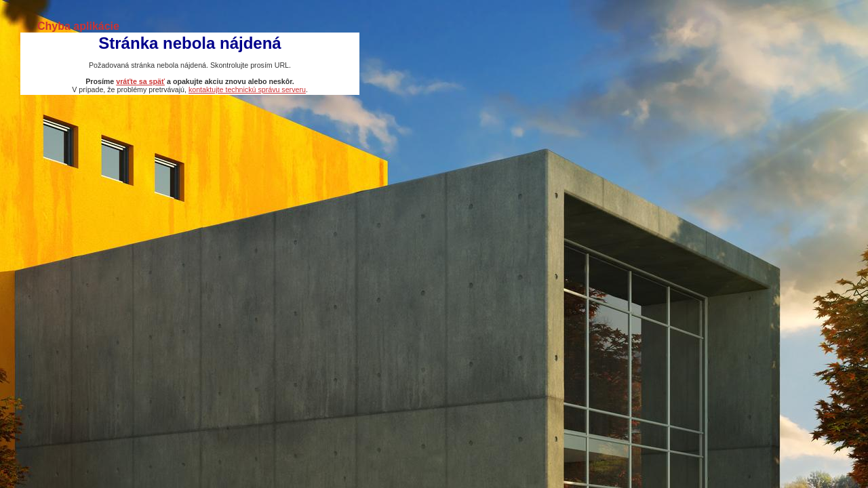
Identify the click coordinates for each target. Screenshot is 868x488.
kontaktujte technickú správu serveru (247, 89)
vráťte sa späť (140, 81)
